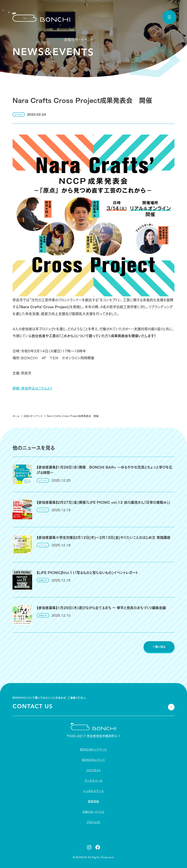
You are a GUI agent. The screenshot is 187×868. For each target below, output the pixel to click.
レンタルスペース (93, 791)
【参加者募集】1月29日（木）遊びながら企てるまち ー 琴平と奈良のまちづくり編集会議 (101, 608)
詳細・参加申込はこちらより (32, 388)
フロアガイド (93, 770)
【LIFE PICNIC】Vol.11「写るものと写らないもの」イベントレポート (87, 573)
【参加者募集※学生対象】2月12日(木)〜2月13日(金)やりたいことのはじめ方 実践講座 (104, 538)
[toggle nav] (169, 17)
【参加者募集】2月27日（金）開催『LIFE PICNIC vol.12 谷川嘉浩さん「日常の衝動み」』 (104, 502)
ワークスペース (93, 781)
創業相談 (94, 801)
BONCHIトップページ (93, 750)
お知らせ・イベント (33, 415)
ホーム (16, 415)
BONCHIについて (93, 760)
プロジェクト (93, 822)
